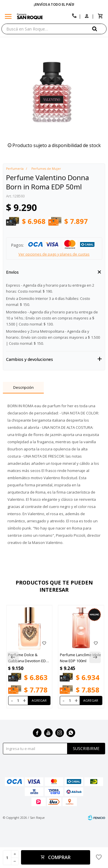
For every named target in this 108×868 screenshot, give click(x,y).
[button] (99, 29)
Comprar (59, 857)
